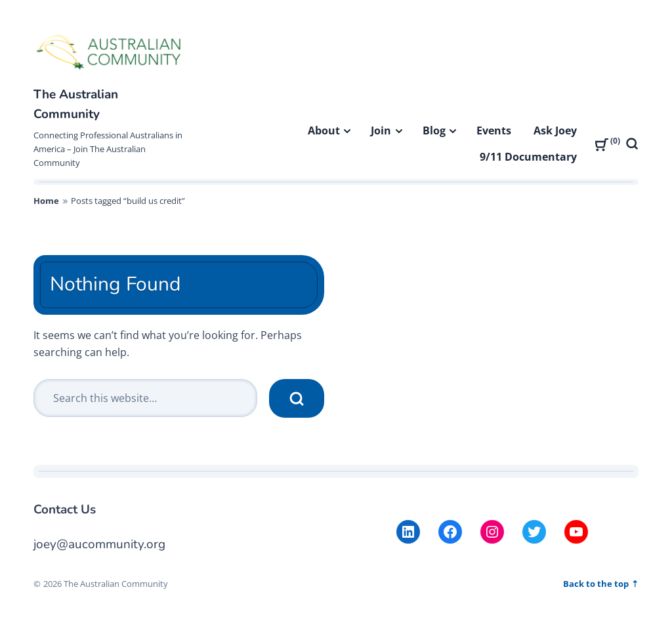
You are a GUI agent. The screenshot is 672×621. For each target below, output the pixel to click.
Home (46, 201)
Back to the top (597, 584)
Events (494, 130)
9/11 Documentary (528, 156)
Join (381, 130)
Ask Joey (555, 130)
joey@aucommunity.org (99, 544)
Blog (434, 130)
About (324, 130)
